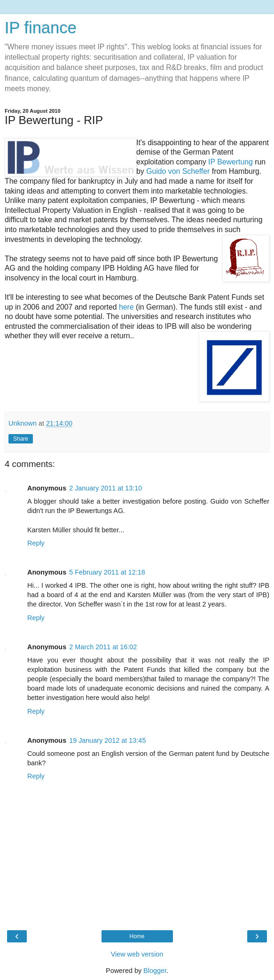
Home (137, 936)
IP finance (41, 28)
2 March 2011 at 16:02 (103, 647)
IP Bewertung (231, 162)
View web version (137, 954)
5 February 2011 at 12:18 (107, 572)
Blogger (155, 971)
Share (21, 439)
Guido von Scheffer (178, 171)
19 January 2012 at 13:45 (107, 740)
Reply (36, 543)
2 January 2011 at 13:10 (106, 488)
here (126, 307)
